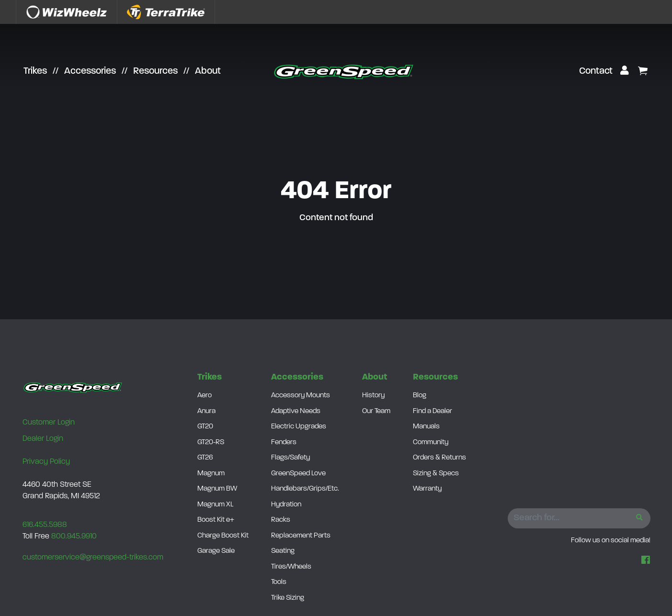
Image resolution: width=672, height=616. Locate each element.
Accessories (90, 71)
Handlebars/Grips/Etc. (305, 489)
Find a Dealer (433, 411)
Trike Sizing (288, 598)
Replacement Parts (301, 536)
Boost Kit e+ (216, 520)
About (208, 71)
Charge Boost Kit (223, 536)
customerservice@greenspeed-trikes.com (93, 558)
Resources (155, 71)
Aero (205, 396)
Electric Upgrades (299, 427)
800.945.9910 (74, 537)
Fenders (284, 442)
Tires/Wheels (291, 567)
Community (431, 442)
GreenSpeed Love (298, 474)
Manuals (426, 427)
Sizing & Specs (436, 474)
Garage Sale (216, 551)
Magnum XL (215, 505)
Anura (206, 411)
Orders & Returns (439, 458)
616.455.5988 (45, 525)
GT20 (205, 427)
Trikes (35, 71)
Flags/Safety (290, 458)
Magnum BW (217, 489)
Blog (420, 396)
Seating (283, 551)
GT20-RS (211, 442)
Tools (279, 582)
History (373, 396)
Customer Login (49, 423)
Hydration (286, 505)
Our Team (376, 411)
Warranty (427, 489)
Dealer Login (43, 439)
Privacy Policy (46, 462)
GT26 (205, 458)
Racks (281, 520)
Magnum (211, 474)
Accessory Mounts (301, 396)
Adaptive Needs (296, 411)
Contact (596, 71)
